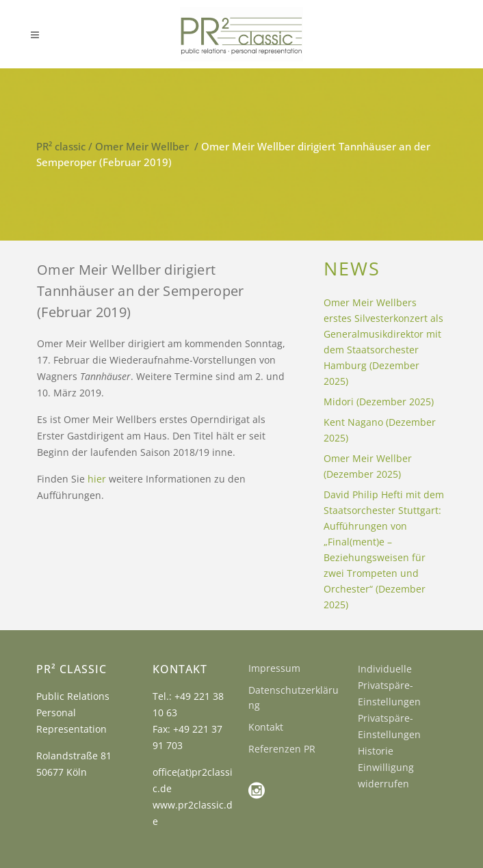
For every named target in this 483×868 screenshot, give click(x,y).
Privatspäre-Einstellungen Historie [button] (389, 734)
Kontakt (266, 727)
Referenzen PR (282, 749)
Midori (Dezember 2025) (379, 402)
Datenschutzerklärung (293, 697)
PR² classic (61, 146)
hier (97, 479)
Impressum (274, 668)
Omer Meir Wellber (142, 146)
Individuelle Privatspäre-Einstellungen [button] (389, 685)
